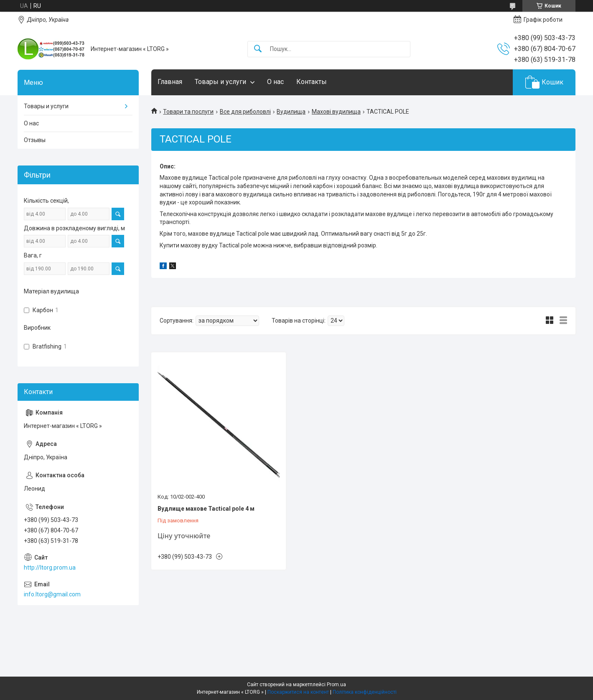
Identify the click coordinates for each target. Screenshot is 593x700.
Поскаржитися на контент (298, 692)
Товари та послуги (188, 112)
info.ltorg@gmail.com (52, 594)
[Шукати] (258, 49)
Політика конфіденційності (365, 692)
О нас (275, 82)
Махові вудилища (336, 112)
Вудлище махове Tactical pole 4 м (206, 509)
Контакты (312, 82)
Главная (170, 82)
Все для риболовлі (245, 112)
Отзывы (35, 140)
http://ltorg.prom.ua (50, 568)
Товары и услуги (220, 82)
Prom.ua (336, 685)
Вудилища (291, 112)
